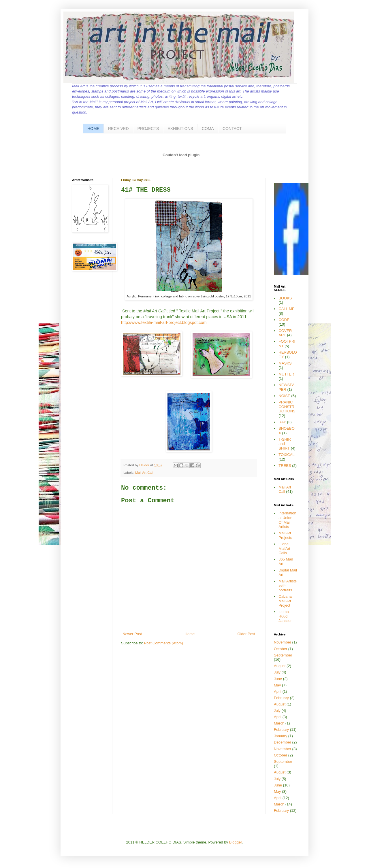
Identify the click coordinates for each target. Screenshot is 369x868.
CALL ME (286, 309)
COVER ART (285, 333)
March (279, 723)
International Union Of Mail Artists (287, 520)
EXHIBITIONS (180, 129)
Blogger (236, 842)
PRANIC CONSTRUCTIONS (287, 407)
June (278, 679)
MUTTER (286, 374)
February (281, 698)
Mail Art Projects (285, 535)
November (283, 642)
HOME (93, 129)
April (278, 691)
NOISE (284, 396)
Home (190, 634)
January (280, 736)
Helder (145, 465)
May (277, 685)
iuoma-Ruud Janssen (285, 616)
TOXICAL (286, 455)
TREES (285, 466)
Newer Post (132, 634)
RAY (282, 422)
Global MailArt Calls (284, 548)
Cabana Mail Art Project (285, 601)
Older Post (246, 634)
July (277, 672)
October (280, 649)
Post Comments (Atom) (164, 643)
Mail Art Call (144, 472)
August (280, 666)
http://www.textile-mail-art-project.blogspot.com (164, 322)
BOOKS (285, 298)
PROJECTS (148, 129)
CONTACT (232, 129)
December (283, 742)
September (283, 655)
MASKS (285, 363)
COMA (208, 129)
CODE (284, 320)
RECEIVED (118, 129)
